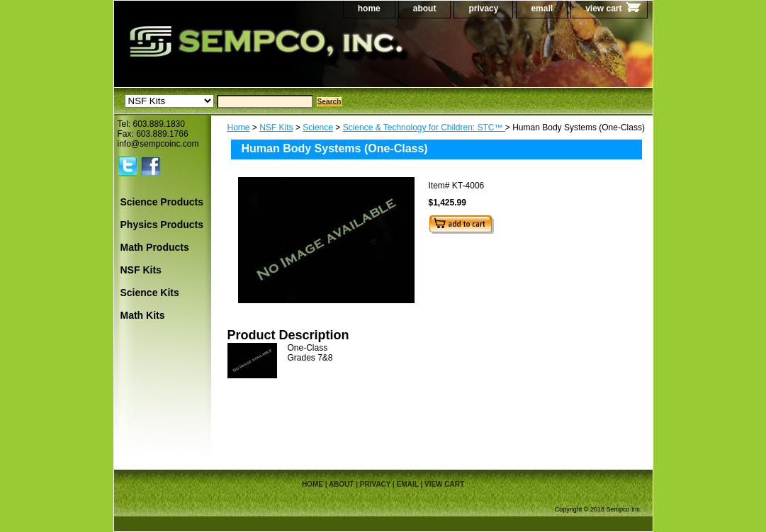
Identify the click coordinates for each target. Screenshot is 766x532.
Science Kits (150, 293)
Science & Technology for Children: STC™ (424, 128)
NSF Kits (276, 128)
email (542, 9)
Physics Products (162, 225)
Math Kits (143, 315)
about (425, 9)
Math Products (155, 247)
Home (239, 128)
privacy (483, 9)
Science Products (162, 202)
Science (318, 128)
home (369, 9)
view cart (603, 9)
